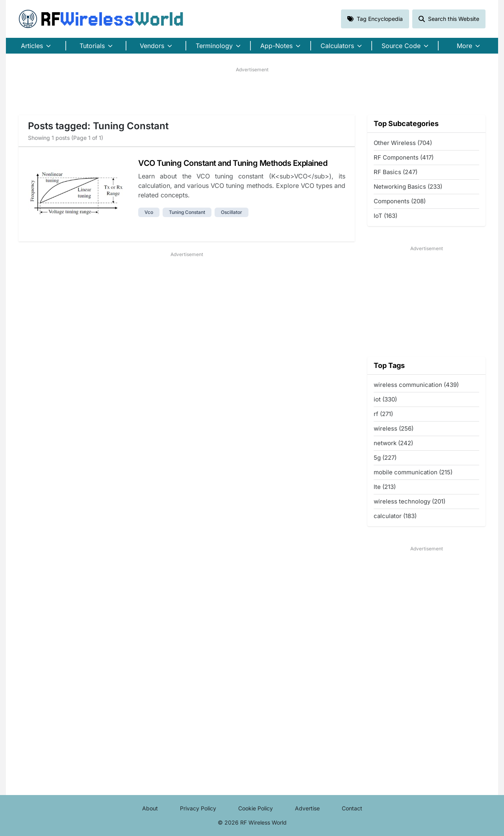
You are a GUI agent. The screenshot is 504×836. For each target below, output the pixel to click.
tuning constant (187, 212)
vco (149, 212)
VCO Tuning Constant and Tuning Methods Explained (233, 163)
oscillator (232, 212)
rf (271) (383, 414)
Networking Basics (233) (408, 187)
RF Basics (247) (396, 172)
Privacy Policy (198, 808)
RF (101, 19)
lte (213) (385, 487)
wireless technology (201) (409, 501)
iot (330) (385, 399)
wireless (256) (394, 428)
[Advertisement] (252, 91)
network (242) (393, 443)
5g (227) (385, 458)
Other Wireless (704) (403, 143)
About (150, 808)
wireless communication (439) (416, 385)
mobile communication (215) (413, 472)
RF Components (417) (404, 157)
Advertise (307, 808)
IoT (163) (385, 216)
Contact (352, 808)
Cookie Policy (256, 808)
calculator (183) (395, 516)
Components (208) (400, 201)
